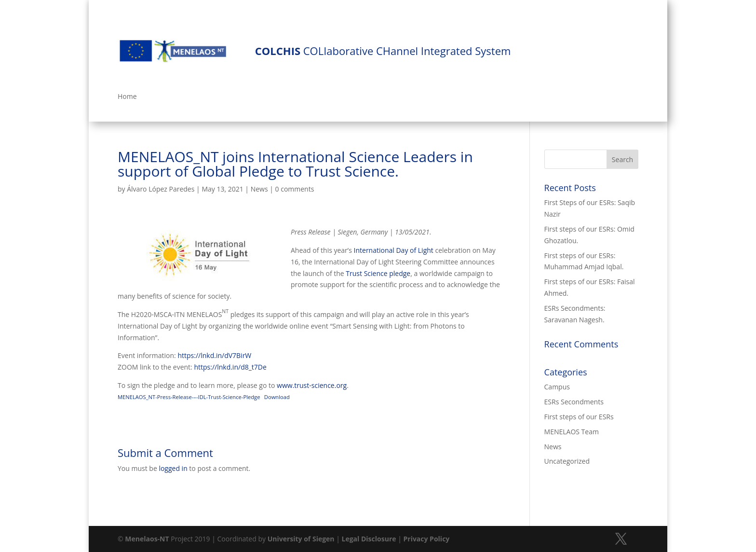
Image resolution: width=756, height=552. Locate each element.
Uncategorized (567, 461)
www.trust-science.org (312, 385)
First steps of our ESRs (579, 417)
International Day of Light (394, 250)
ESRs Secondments (574, 402)
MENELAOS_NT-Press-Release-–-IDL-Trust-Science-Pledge (189, 397)
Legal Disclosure (369, 539)
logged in (173, 468)
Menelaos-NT (147, 539)
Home (127, 97)
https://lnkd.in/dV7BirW (214, 355)
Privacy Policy (426, 539)
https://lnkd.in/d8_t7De (230, 367)
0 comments (295, 189)
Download (277, 397)
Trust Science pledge (378, 273)
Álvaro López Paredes (161, 189)
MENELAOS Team (572, 432)
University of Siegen (301, 539)
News (259, 189)
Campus (557, 387)
